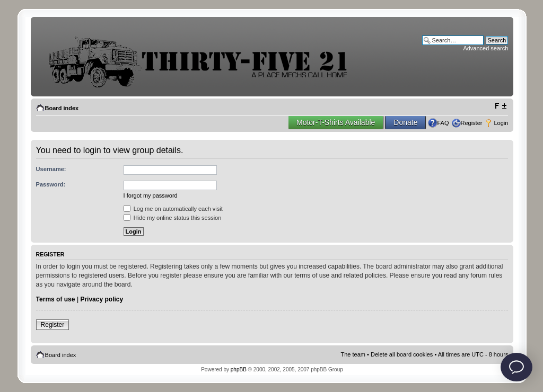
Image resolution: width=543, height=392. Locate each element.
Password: (51, 184)
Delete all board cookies (402, 354)
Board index (62, 108)
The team (353, 354)
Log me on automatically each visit (173, 209)
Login (501, 123)
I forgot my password (151, 195)
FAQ (443, 123)
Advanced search (485, 48)
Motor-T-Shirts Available (336, 122)
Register (472, 123)
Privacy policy (102, 299)
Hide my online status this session (173, 218)
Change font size (500, 106)
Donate (405, 122)
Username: (51, 169)
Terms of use (56, 299)
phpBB (239, 369)
